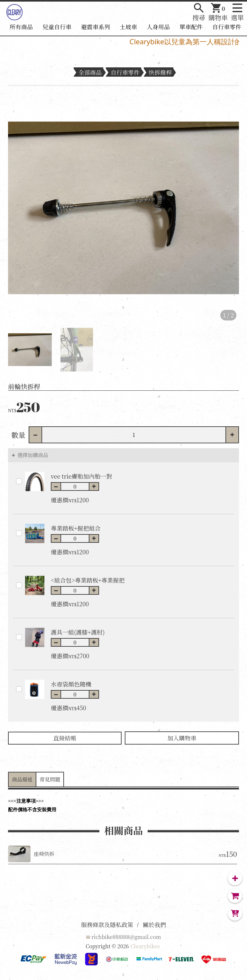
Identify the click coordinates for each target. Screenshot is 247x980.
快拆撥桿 (160, 72)
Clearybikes (145, 946)
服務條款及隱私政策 (107, 925)
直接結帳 (65, 738)
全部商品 (90, 72)
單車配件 (191, 27)
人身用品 (158, 27)
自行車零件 (227, 27)
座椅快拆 (44, 854)
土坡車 (128, 27)
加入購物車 (182, 738)
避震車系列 (96, 27)
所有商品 (21, 27)
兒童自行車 (57, 27)
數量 (18, 435)
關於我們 (154, 925)
